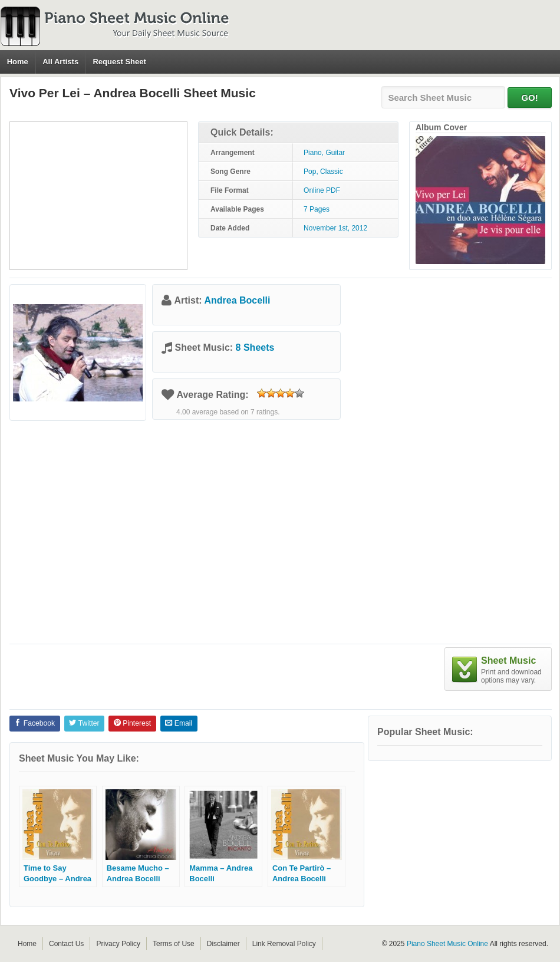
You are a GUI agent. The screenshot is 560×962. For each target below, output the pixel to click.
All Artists (60, 62)
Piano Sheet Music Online (447, 944)
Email (179, 723)
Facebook (34, 723)
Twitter (84, 723)
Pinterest (132, 723)
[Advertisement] (98, 196)
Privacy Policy (118, 944)
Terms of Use (174, 944)
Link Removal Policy (284, 944)
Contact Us (66, 944)
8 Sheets (255, 347)
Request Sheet (119, 62)
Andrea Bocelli (237, 300)
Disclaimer (223, 944)
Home (18, 62)
